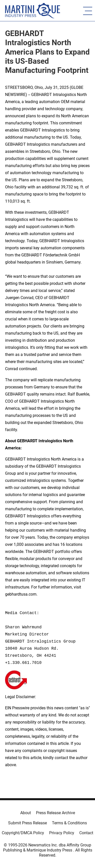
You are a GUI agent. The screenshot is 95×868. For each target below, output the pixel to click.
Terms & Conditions (69, 823)
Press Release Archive (55, 813)
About (26, 813)
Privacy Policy (62, 833)
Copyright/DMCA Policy (23, 833)
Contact (86, 833)
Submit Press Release (27, 823)
